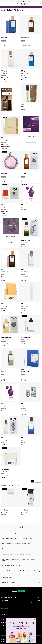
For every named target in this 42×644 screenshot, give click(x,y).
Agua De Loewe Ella (5, 405)
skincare (4, 614)
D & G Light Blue (4, 509)
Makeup (3, 617)
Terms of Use (3, 639)
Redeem (39, 600)
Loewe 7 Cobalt (4, 37)
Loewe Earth (24, 206)
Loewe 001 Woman (5, 72)
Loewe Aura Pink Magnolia (6, 337)
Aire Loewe (3, 139)
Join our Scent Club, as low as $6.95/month (21, 1)
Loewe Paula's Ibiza (25, 405)
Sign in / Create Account (36, 603)
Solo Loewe (24, 173)
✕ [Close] (34, 620)
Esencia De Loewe (25, 37)
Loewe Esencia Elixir (26, 240)
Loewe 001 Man (25, 271)
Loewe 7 (23, 72)
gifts (3, 611)
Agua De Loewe (25, 305)
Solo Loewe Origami (5, 470)
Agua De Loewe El (25, 371)
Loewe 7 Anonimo (5, 371)
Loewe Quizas (4, 173)
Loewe (2, 36)
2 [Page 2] (36, 481)
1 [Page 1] (33, 481)
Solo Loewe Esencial (26, 337)
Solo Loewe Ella (4, 206)
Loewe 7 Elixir (24, 439)
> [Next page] (39, 481)
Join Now (39, 598)
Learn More (39, 595)
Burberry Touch (24, 509)
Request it (3, 280)
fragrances (5, 608)
